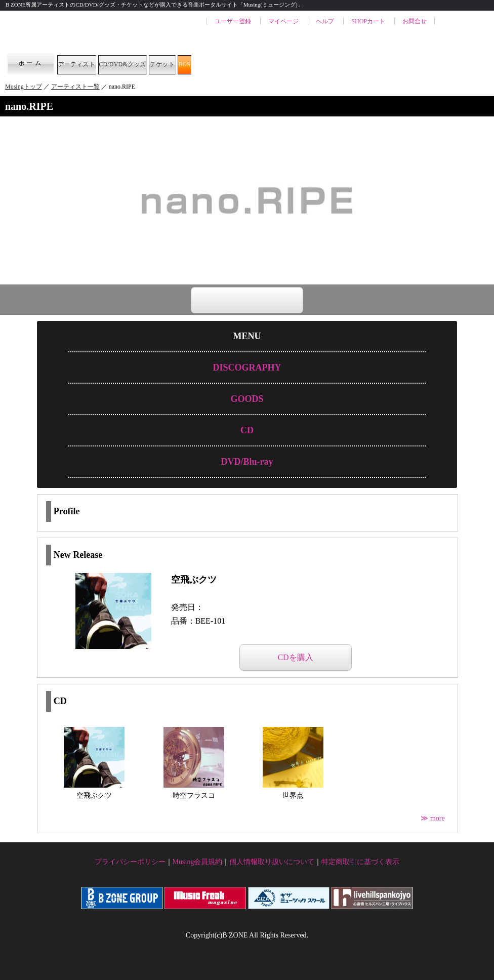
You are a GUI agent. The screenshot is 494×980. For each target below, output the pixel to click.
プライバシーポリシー (130, 862)
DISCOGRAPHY (247, 367)
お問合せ (415, 21)
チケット (258, 63)
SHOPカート (368, 21)
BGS (311, 63)
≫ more (434, 818)
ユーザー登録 (233, 21)
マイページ (283, 21)
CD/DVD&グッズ (181, 63)
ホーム (31, 63)
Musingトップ (24, 87)
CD (247, 430)
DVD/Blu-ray (247, 462)
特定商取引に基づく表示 (360, 862)
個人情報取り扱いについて (272, 862)
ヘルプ (325, 21)
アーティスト (94, 63)
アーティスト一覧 (75, 87)
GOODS (247, 399)
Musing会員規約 (198, 862)
